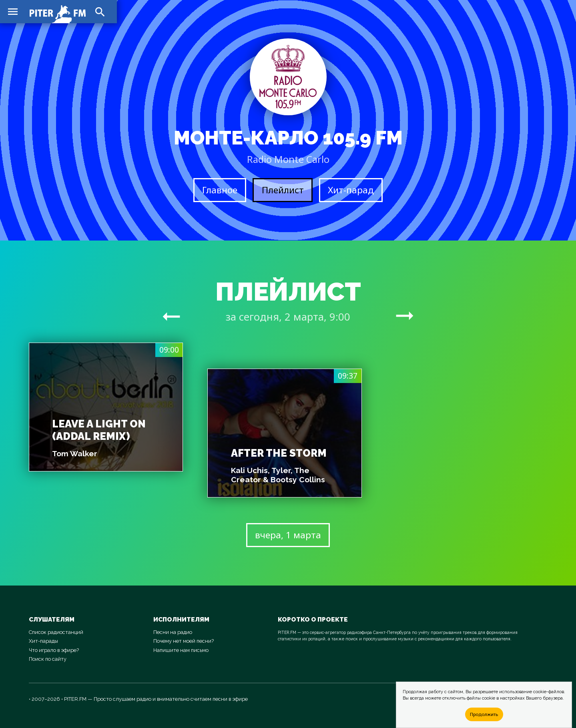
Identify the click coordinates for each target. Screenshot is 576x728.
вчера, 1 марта (288, 535)
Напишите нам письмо (181, 650)
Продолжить (484, 714)
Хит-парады (43, 641)
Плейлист (283, 190)
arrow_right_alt (171, 316)
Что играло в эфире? (54, 650)
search (100, 12)
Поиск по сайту (48, 659)
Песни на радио (173, 632)
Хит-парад (351, 190)
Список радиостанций (56, 632)
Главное (220, 190)
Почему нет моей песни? (184, 641)
